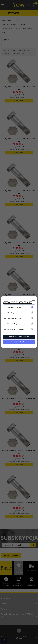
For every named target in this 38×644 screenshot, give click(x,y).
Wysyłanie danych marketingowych (18, 324)
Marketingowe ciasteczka (15, 313)
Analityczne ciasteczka (14, 318)
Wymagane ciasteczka (14, 307)
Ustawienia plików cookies (18, 302)
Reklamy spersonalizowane (16, 329)
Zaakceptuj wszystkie (19, 342)
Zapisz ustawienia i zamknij (19, 337)
